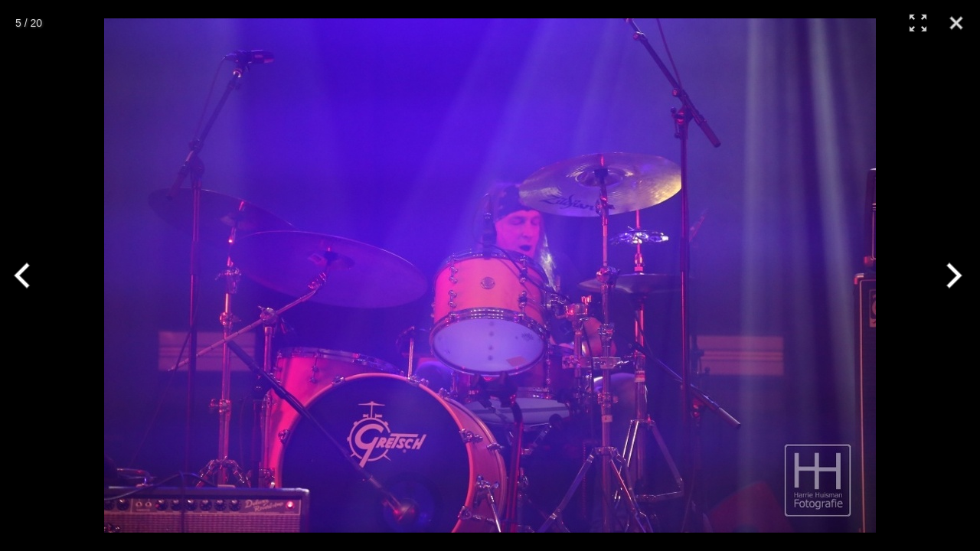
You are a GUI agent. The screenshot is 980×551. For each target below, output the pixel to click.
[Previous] (29, 275)
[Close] (956, 23)
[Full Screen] (918, 23)
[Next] (951, 275)
